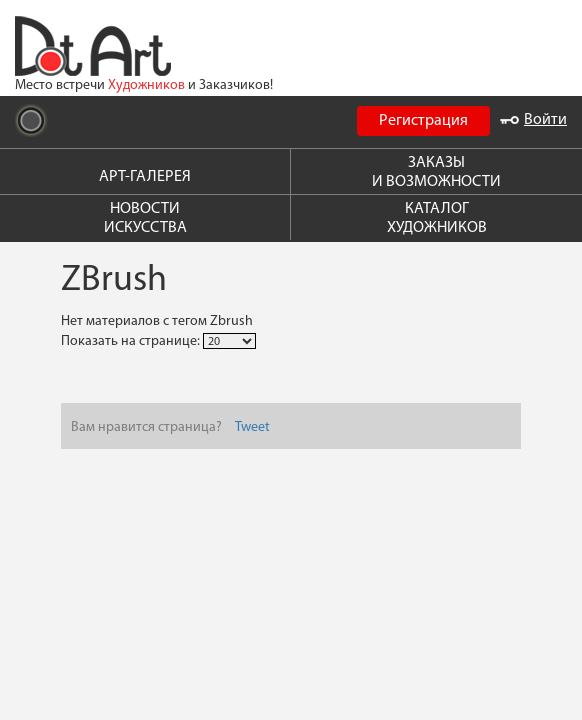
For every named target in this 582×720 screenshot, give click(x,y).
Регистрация (423, 121)
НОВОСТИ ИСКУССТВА (145, 218)
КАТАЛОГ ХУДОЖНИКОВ (437, 218)
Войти (533, 120)
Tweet (252, 427)
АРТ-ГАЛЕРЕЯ (145, 177)
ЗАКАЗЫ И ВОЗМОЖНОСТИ (436, 172)
